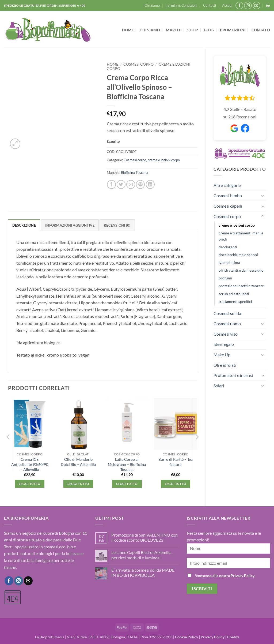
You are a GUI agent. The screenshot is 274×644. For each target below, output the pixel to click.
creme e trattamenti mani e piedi (241, 236)
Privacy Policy (213, 637)
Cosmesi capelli (228, 206)
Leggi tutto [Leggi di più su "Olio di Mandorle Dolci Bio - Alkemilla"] (78, 484)
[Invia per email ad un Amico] (131, 184)
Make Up (222, 355)
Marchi (174, 30)
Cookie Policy (187, 637)
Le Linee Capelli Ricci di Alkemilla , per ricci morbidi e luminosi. (142, 555)
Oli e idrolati (225, 365)
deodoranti (228, 247)
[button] (227, 5)
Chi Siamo (152, 5)
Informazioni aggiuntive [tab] (70, 225)
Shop (193, 30)
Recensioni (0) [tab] (117, 225)
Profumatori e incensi (233, 375)
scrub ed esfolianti (234, 294)
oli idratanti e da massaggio (241, 270)
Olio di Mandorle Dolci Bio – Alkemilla (78, 462)
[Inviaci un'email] (256, 5)
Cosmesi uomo (227, 323)
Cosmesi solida (227, 313)
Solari (219, 386)
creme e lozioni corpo (237, 225)
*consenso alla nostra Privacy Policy (225, 576)
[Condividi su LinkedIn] (150, 184)
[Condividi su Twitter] (121, 184)
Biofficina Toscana (135, 173)
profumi (225, 278)
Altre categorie (227, 185)
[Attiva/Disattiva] (263, 196)
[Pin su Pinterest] (140, 184)
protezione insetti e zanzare (241, 286)
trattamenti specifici (235, 302)
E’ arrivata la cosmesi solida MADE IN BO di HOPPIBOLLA (143, 572)
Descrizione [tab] (24, 225)
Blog (209, 30)
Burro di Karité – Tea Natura (176, 462)
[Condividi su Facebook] (111, 184)
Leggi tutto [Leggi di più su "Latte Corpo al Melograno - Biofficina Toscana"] (127, 484)
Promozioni (233, 30)
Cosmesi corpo (227, 216)
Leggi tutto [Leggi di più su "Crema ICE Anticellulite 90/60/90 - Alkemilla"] (30, 484)
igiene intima (229, 262)
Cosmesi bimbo (228, 195)
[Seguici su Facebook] (239, 5)
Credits (233, 637)
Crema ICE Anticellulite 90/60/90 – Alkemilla (30, 464)
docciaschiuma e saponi (238, 255)
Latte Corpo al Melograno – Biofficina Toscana (127, 464)
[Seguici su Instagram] (248, 5)
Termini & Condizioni (182, 5)
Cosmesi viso (226, 334)
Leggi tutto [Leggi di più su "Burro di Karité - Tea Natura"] (176, 484)
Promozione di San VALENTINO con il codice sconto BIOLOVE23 (144, 537)
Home (128, 30)
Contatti (210, 5)
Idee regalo (224, 344)
